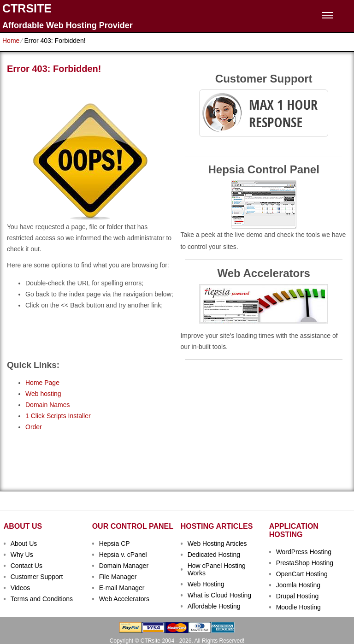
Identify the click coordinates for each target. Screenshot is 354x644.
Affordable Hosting (214, 606)
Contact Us (27, 566)
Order (34, 427)
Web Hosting (206, 584)
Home (11, 41)
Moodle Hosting (298, 607)
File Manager (118, 577)
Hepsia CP (115, 544)
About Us (24, 544)
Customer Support (37, 577)
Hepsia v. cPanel (123, 555)
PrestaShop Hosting (305, 563)
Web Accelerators (124, 599)
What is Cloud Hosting (220, 595)
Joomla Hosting (298, 585)
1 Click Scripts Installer (58, 416)
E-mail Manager (122, 588)
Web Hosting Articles (217, 544)
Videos (21, 588)
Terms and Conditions (42, 599)
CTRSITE (27, 9)
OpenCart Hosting (302, 574)
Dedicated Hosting (214, 555)
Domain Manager (124, 566)
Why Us (22, 555)
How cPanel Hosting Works (217, 569)
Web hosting (43, 394)
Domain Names (47, 405)
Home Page (42, 383)
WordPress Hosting (304, 552)
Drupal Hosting (298, 596)
